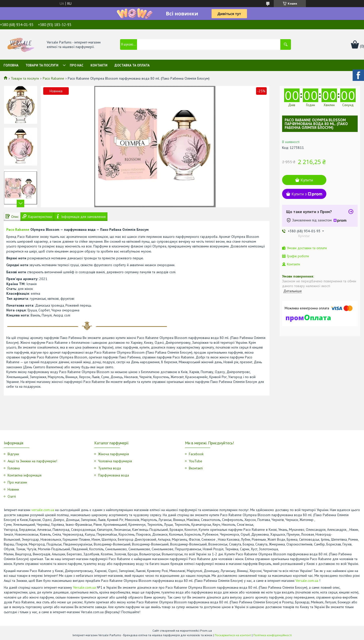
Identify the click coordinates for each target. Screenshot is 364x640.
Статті (12, 496)
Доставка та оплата (132, 65)
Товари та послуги (42, 65)
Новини (13, 489)
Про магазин (17, 482)
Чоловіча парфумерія (115, 461)
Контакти (99, 65)
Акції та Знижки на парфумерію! (32, 461)
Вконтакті (196, 468)
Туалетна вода (109, 468)
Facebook (196, 454)
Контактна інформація (25, 475)
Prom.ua (206, 631)
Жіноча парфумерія (113, 454)
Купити (307, 180)
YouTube (196, 461)
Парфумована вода (113, 475)
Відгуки (13, 454)
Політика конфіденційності (272, 635)
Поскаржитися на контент (233, 635)
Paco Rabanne (53, 78)
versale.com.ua (43, 510)
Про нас (77, 65)
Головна (11, 65)
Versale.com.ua (307, 581)
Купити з (307, 194)
